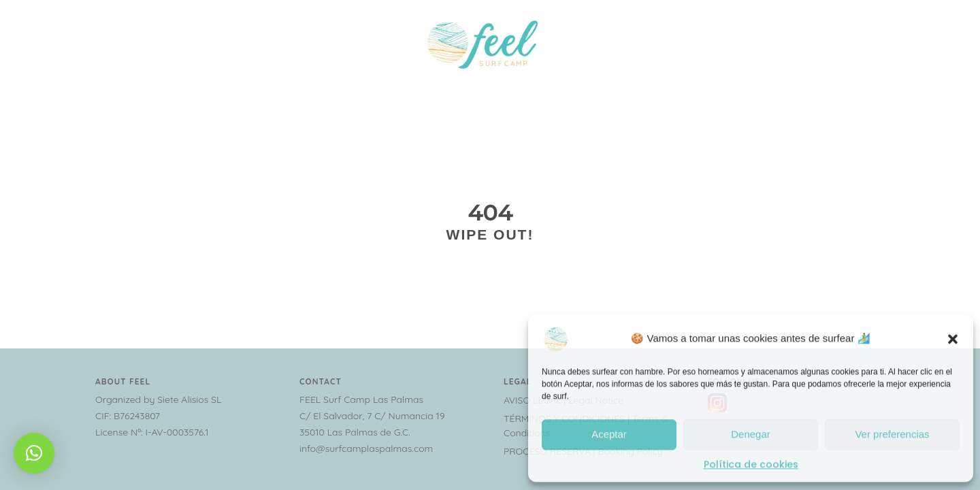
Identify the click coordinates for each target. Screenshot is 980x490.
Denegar (751, 433)
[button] (953, 337)
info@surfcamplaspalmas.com (366, 448)
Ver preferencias (892, 433)
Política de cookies (751, 463)
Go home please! (490, 282)
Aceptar (609, 433)
